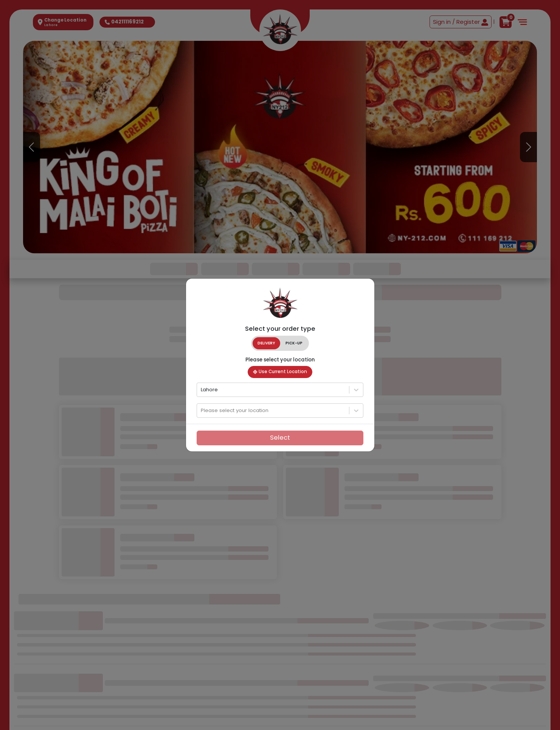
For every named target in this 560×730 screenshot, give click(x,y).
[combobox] (202, 389)
